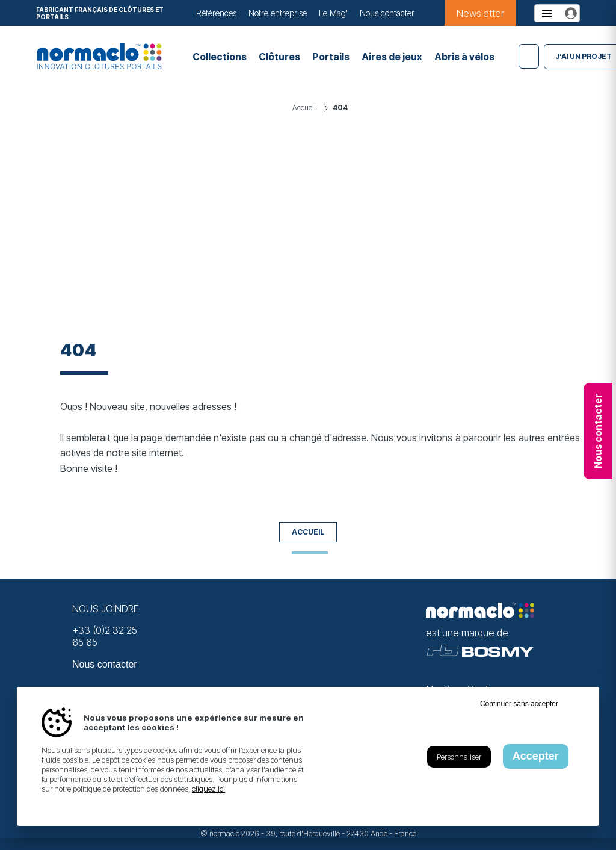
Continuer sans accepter (519, 704)
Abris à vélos (464, 57)
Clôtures (279, 57)
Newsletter (480, 13)
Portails (331, 57)
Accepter (536, 756)
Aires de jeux (392, 57)
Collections (220, 57)
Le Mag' (333, 13)
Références (216, 13)
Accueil (308, 532)
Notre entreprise (278, 13)
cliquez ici (208, 789)
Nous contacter (387, 13)
